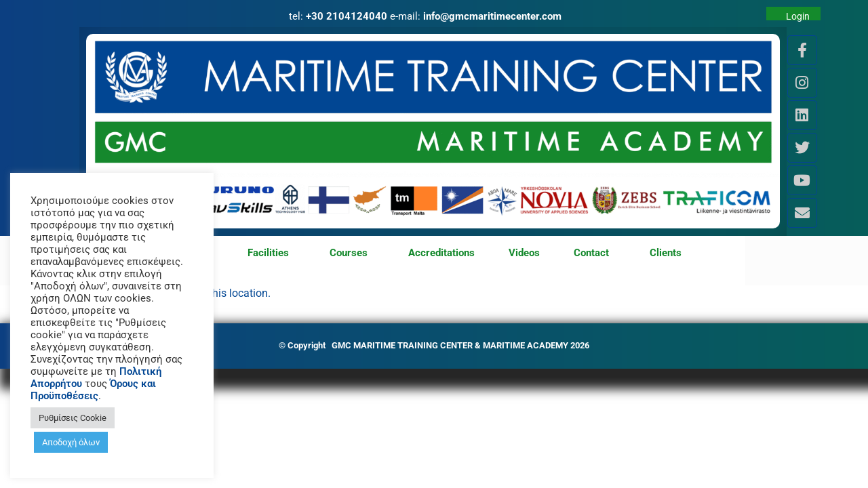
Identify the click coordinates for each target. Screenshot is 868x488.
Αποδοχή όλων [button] (71, 442)
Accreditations (441, 253)
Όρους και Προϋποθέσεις (93, 390)
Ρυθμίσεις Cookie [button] (73, 418)
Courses (352, 253)
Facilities (272, 253)
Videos (524, 253)
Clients (666, 253)
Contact (595, 253)
